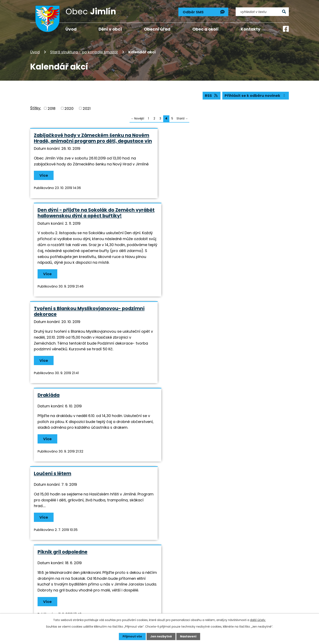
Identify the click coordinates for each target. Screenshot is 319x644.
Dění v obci (110, 29)
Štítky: (36, 108)
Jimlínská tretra (53, 473)
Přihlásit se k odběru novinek (256, 96)
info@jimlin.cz (155, 597)
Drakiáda (176, 234)
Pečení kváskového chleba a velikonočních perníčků (85, 407)
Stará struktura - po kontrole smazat (84, 52)
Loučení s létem (53, 320)
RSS (212, 96)
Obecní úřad (157, 29)
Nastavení (188, 636)
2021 (87, 108)
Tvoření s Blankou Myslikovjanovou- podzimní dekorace (89, 236)
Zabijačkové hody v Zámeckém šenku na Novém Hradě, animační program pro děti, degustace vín (93, 138)
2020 (69, 108)
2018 (52, 108)
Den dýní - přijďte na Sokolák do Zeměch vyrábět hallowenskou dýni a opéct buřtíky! (224, 138)
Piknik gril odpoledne (190, 320)
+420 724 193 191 (157, 592)
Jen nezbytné (161, 636)
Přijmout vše (132, 636)
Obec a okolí (205, 29)
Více (44, 175)
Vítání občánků (183, 405)
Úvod (35, 52)
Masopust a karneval (190, 473)
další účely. (258, 620)
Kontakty (251, 29)
